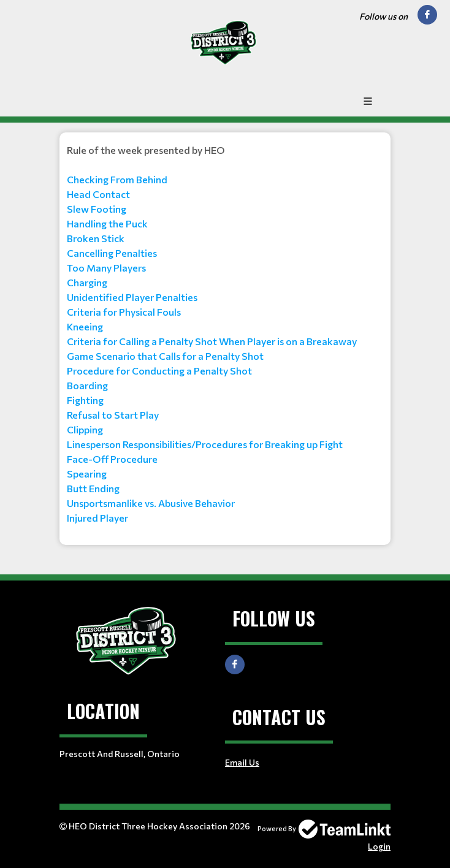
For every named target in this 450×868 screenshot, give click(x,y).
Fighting (85, 400)
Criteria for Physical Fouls (124, 312)
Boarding (87, 385)
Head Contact (98, 194)
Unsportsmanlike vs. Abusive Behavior (151, 503)
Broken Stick (96, 238)
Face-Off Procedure (112, 459)
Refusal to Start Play (113, 415)
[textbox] (225, 334)
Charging (87, 282)
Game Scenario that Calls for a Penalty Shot (165, 356)
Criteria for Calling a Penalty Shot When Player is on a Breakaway (212, 341)
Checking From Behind (117, 179)
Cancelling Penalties (112, 253)
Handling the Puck (107, 223)
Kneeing (85, 326)
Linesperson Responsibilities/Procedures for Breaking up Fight (205, 444)
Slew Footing (97, 209)
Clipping (85, 429)
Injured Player (97, 518)
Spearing (87, 474)
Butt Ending (93, 488)
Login (379, 846)
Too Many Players (106, 268)
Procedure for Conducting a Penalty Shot (159, 371)
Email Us (242, 762)
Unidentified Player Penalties (132, 297)
